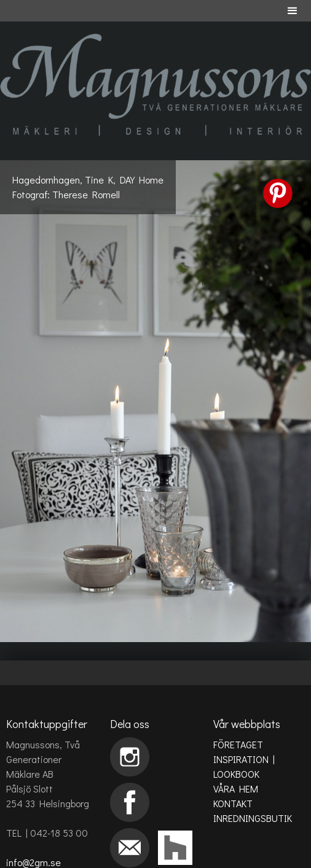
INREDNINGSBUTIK (253, 818)
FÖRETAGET (238, 744)
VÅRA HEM (236, 789)
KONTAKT (233, 803)
